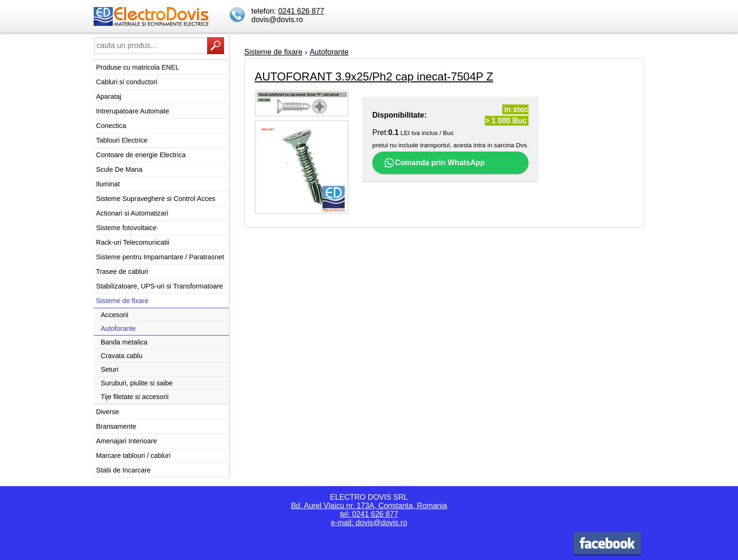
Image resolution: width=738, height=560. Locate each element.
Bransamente (116, 426)
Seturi (110, 369)
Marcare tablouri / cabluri (133, 456)
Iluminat (108, 184)
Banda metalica (124, 342)
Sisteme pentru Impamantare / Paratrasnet (160, 257)
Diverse (108, 412)
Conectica (111, 126)
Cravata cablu (122, 356)
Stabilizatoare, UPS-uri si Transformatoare (160, 286)
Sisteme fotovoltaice (126, 228)
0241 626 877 (301, 11)
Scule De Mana (119, 169)
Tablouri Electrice (122, 140)
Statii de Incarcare (123, 470)
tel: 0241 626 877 (369, 514)
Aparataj (109, 96)
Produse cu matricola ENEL (138, 67)
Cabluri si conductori (127, 82)
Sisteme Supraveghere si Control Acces (156, 199)
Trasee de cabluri (122, 272)
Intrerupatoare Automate (132, 111)
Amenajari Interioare (127, 441)
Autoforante (118, 328)
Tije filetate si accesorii (135, 397)
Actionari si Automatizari (132, 213)
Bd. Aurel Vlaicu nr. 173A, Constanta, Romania (369, 506)
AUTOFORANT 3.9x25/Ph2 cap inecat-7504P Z (374, 76)
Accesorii (114, 315)
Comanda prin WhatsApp (434, 163)
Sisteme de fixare (122, 301)
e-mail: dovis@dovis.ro (369, 523)
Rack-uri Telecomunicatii (133, 242)
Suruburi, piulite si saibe (137, 383)
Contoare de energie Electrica (141, 155)
